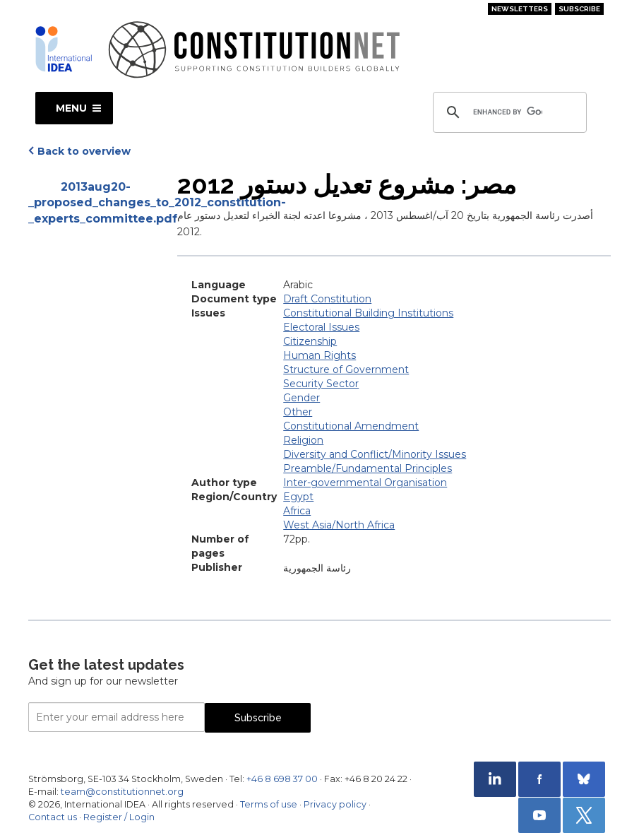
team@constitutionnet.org (122, 792)
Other (298, 412)
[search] (508, 112)
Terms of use (269, 804)
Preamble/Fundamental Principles (368, 468)
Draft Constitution (327, 299)
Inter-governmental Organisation (365, 483)
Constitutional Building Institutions (368, 313)
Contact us (53, 817)
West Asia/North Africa (339, 525)
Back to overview (84, 151)
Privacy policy (335, 804)
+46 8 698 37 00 (282, 779)
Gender (301, 398)
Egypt (298, 497)
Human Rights (319, 355)
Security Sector (321, 384)
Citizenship (310, 341)
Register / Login (119, 817)
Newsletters (520, 9)
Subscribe (579, 9)
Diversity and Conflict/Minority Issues (375, 454)
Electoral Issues (321, 327)
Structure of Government (346, 369)
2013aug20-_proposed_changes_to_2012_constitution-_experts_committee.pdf (96, 203)
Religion (303, 440)
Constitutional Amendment (351, 426)
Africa (297, 511)
